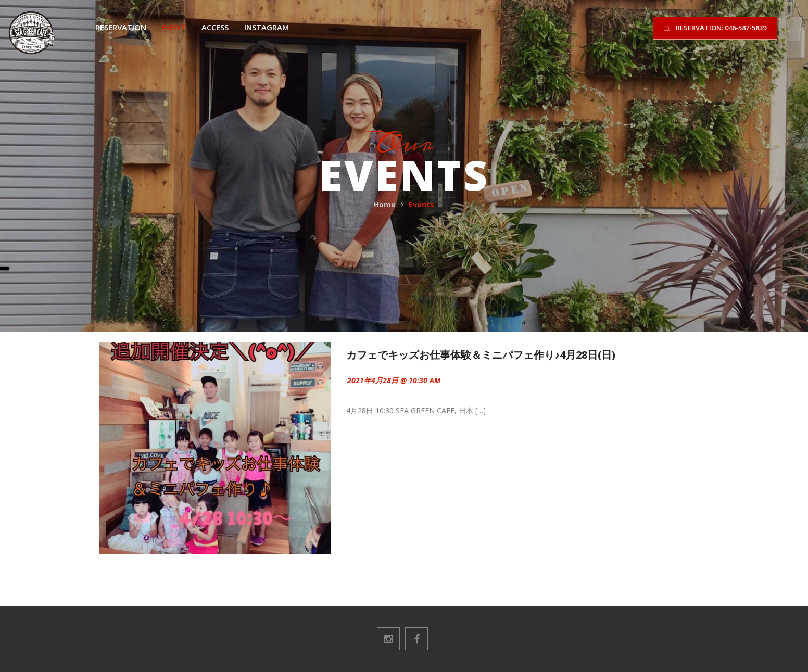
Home (385, 204)
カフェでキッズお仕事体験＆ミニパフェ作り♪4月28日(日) (481, 355)
